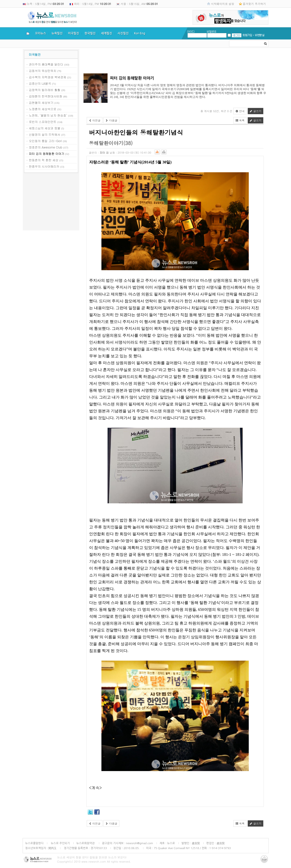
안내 (240, 111)
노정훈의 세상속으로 (43, 109)
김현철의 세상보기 (41, 102)
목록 (240, 120)
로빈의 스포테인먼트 (43, 122)
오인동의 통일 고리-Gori (46, 141)
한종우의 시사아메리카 (44, 166)
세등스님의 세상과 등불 (45, 128)
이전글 (95, 120)
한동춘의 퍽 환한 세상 (44, 160)
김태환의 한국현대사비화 (46, 96)
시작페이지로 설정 (222, 4)
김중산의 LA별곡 (40, 83)
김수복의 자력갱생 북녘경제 (48, 77)
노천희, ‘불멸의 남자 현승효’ (48, 115)
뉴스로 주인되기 (60, 843)
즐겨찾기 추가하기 (254, 4)
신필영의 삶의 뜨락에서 (45, 134)
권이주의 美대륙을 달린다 (46, 64)
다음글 (111, 120)
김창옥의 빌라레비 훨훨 (45, 90)
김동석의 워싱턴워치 (43, 71)
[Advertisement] (51, 202)
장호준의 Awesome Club (46, 147)
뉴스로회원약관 (86, 843)
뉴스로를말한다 (35, 843)
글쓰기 (256, 111)
